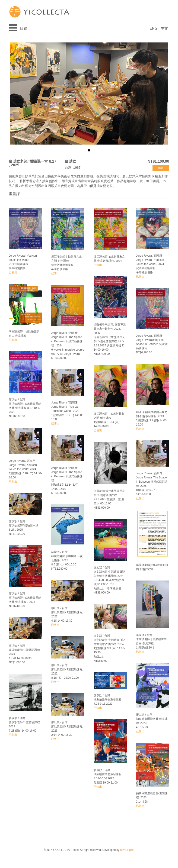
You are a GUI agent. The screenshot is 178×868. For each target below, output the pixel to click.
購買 (161, 168)
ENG (154, 28)
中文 (164, 28)
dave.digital (127, 850)
